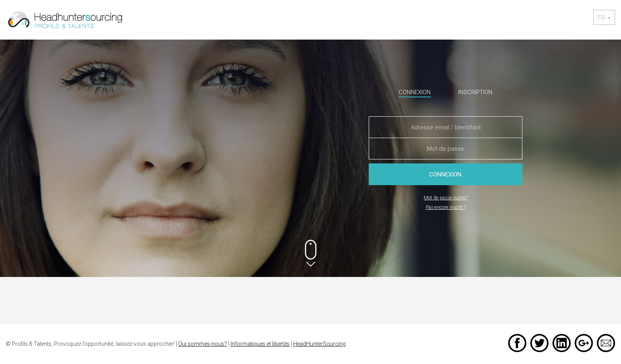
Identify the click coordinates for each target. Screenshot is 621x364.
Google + (584, 343)
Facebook (517, 343)
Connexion (415, 92)
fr (604, 17)
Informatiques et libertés (260, 344)
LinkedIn (562, 343)
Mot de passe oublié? (446, 198)
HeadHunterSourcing (319, 344)
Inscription (475, 92)
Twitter (539, 343)
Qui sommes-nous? (203, 344)
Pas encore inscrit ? (446, 207)
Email (606, 343)
